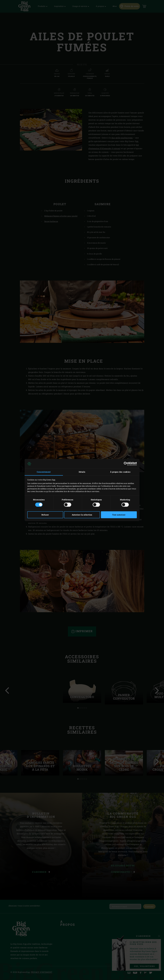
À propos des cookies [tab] (120, 472)
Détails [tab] (82, 472)
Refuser (45, 515)
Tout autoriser (119, 515)
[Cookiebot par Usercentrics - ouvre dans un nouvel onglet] (126, 464)
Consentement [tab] (44, 472)
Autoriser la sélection (82, 515)
